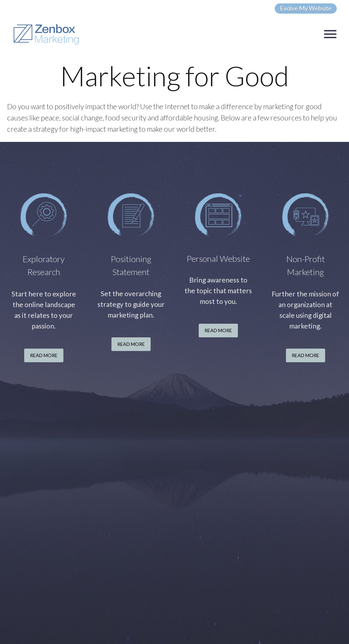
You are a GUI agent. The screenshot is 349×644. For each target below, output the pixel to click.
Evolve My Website (306, 8)
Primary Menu (330, 34)
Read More (44, 355)
